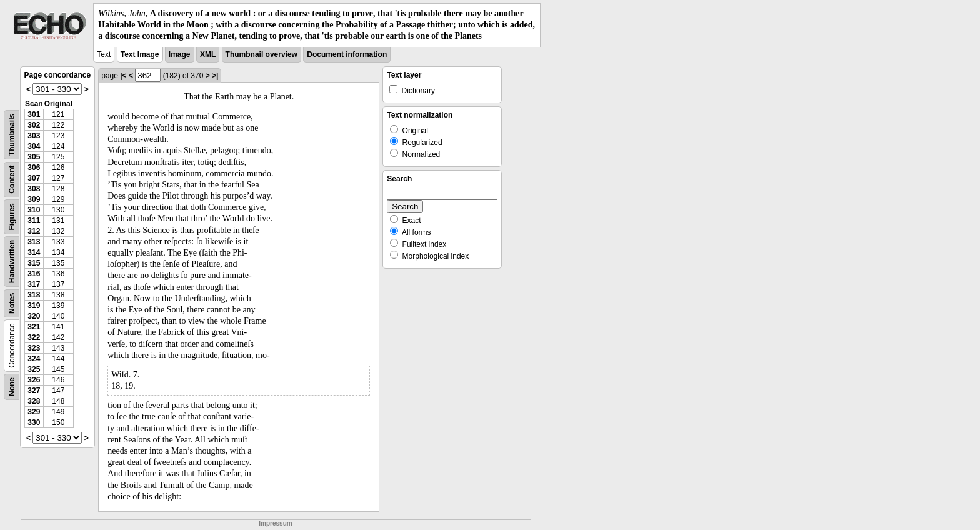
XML (208, 54)
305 (34, 157)
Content (12, 179)
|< (123, 76)
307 (34, 178)
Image (180, 54)
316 (34, 274)
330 (34, 422)
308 (34, 189)
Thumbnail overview (262, 54)
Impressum (275, 523)
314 (34, 252)
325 (34, 369)
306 (34, 167)
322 (34, 337)
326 (34, 380)
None (12, 387)
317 (34, 284)
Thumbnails (12, 134)
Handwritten (12, 261)
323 (34, 348)
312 (34, 231)
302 (34, 125)
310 (34, 210)
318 (34, 295)
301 (34, 114)
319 (34, 306)
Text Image (140, 54)
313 (34, 242)
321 (34, 327)
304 (34, 146)
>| (215, 76)
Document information (347, 54)
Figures (12, 217)
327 (34, 391)
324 (34, 359)
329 (34, 412)
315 (34, 263)
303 (34, 136)
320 (34, 316)
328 (34, 401)
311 (34, 221)
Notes (12, 303)
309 (34, 199)
